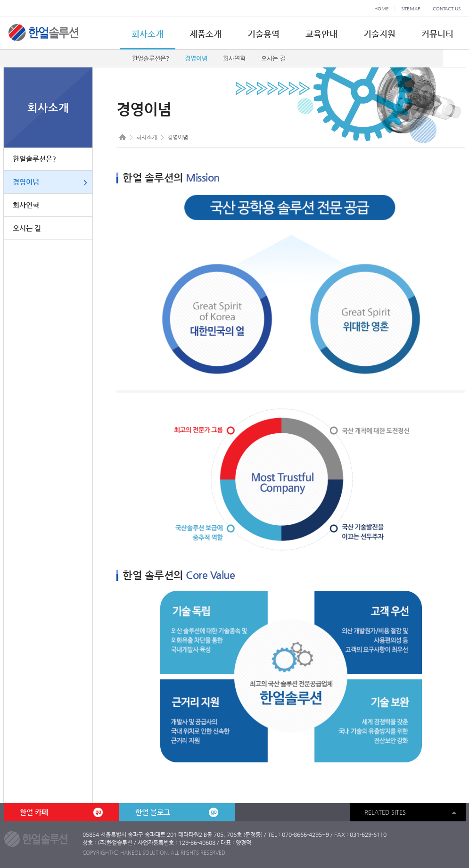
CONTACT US (447, 9)
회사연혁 (234, 58)
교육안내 (321, 34)
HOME (382, 9)
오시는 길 (273, 58)
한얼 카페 (61, 812)
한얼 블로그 (177, 812)
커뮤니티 (437, 34)
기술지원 (379, 34)
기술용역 (263, 34)
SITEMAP (411, 9)
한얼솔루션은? (151, 58)
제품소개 (206, 34)
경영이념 (196, 58)
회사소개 (148, 34)
